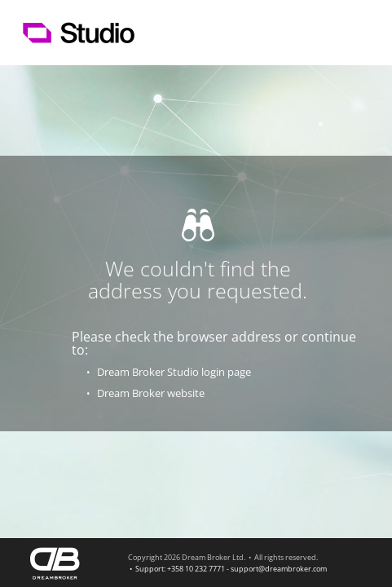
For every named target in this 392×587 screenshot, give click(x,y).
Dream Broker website (151, 393)
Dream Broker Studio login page (174, 372)
